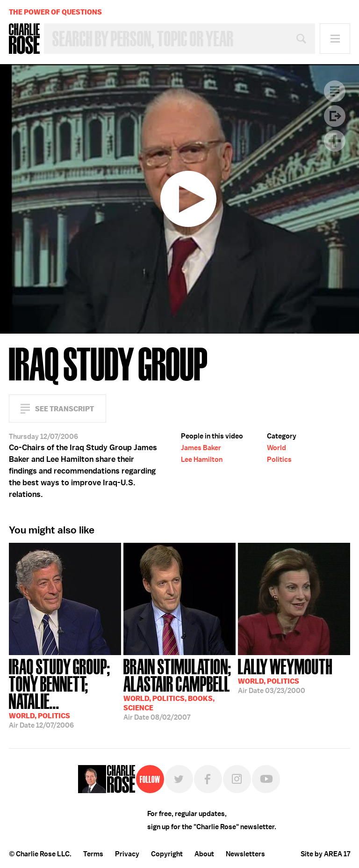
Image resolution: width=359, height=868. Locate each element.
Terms (93, 854)
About (204, 854)
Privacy (127, 854)
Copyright (167, 854)
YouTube (266, 779)
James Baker (201, 448)
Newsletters (245, 854)
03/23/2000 (285, 675)
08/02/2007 (179, 689)
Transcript (335, 91)
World (276, 448)
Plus (335, 141)
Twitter (179, 779)
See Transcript (65, 409)
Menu (335, 39)
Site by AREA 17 (325, 854)
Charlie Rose (24, 39)
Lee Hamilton (202, 460)
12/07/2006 (65, 693)
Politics (279, 460)
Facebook (208, 779)
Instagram (237, 779)
